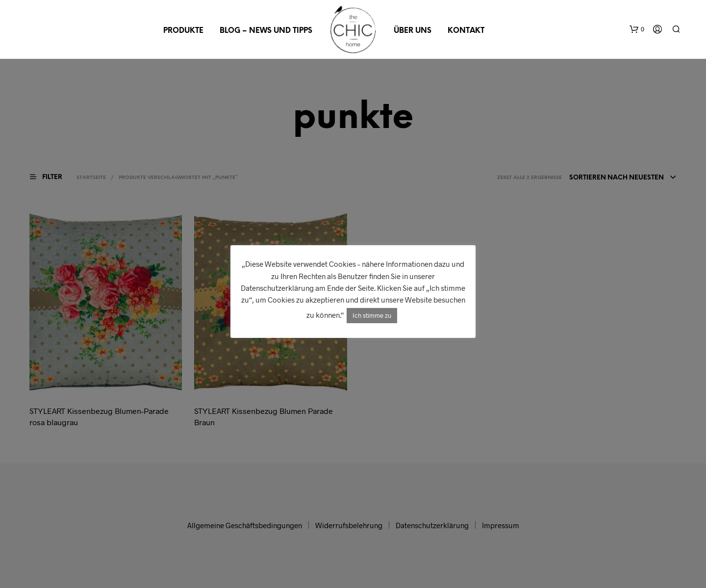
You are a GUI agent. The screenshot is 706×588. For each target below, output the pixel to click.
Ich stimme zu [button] (372, 315)
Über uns (413, 31)
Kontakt (466, 31)
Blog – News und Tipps (266, 31)
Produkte (183, 31)
